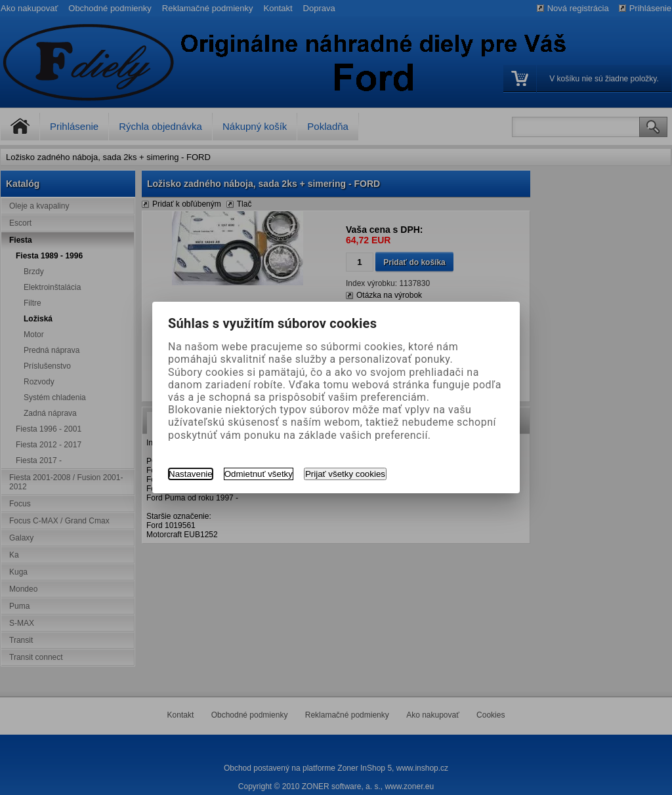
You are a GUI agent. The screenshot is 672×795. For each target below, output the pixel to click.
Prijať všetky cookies (345, 474)
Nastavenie (191, 474)
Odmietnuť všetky (259, 474)
